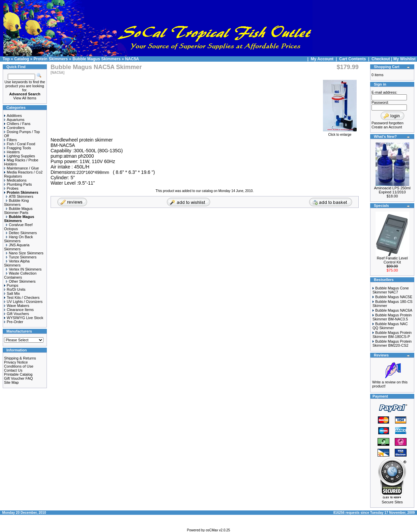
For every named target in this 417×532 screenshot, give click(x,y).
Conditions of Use (19, 366)
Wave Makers (17, 306)
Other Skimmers (21, 281)
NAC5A (132, 59)
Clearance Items (19, 310)
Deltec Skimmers (21, 233)
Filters (10, 140)
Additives (13, 116)
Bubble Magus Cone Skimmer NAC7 (391, 290)
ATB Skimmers (20, 196)
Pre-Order (14, 322)
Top (6, 59)
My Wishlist (405, 59)
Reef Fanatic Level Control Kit (392, 260)
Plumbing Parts (18, 184)
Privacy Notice (16, 362)
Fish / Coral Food (20, 144)
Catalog (22, 59)
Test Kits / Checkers (22, 298)
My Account (323, 59)
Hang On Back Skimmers (19, 239)
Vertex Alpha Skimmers (17, 263)
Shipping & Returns (20, 358)
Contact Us (13, 370)
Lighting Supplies (20, 156)
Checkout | (382, 59)
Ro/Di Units (15, 289)
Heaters (12, 152)
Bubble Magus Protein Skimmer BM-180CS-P (392, 335)
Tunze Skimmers (21, 257)
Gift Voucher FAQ (19, 378)
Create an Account (387, 127)
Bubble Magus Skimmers (97, 59)
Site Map (11, 382)
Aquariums (14, 120)
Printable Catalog (18, 374)
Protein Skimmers (51, 59)
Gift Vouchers (17, 314)
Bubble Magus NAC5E (394, 297)
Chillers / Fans (17, 124)
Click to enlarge (340, 133)
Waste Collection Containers (20, 275)
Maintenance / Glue (21, 168)
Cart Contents (352, 59)
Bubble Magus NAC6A (394, 310)
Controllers (14, 128)
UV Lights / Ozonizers (23, 302)
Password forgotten (388, 123)
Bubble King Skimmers (16, 202)
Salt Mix (12, 293)
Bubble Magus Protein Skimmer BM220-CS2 (392, 343)
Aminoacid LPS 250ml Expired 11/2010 (392, 190)
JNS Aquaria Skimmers (17, 247)
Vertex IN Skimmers (24, 269)
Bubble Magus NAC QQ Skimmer (390, 326)
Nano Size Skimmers (25, 253)
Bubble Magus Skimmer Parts (18, 211)
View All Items (25, 98)
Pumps (11, 285)
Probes (11, 188)
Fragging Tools (18, 148)
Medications (15, 180)
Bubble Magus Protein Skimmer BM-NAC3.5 (392, 317)
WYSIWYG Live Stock (24, 318)
